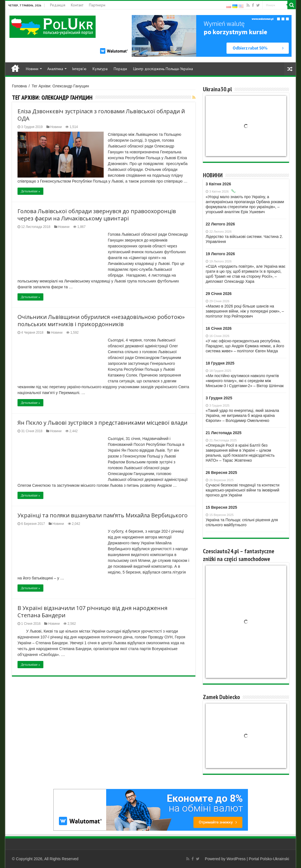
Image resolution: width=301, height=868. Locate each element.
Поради (120, 69)
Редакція (58, 5)
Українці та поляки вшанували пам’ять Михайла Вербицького (103, 515)
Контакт (77, 5)
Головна (19, 86)
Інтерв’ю (79, 69)
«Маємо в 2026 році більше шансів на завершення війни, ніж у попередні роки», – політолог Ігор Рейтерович (245, 311)
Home (15, 68)
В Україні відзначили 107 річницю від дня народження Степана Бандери (92, 612)
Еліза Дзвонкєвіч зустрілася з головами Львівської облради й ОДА (101, 115)
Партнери (97, 5)
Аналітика (55, 69)
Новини (32, 69)
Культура (100, 69)
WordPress (236, 859)
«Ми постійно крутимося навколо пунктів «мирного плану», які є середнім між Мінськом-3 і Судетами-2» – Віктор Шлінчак (245, 381)
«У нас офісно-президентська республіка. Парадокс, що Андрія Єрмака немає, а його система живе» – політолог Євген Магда (245, 346)
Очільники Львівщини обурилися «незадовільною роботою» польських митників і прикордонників (101, 320)
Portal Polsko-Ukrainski (269, 859)
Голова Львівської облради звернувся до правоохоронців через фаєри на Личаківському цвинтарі (97, 215)
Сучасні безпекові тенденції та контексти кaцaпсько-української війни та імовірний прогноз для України (242, 490)
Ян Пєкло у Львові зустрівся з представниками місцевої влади (102, 423)
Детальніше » (30, 191)
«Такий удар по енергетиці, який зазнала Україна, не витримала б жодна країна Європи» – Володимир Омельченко (242, 415)
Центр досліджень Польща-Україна (163, 69)
